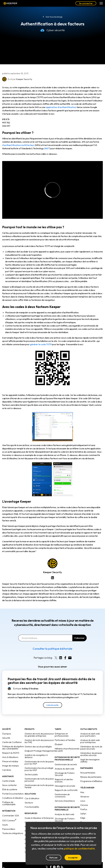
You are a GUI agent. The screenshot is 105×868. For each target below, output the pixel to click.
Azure (5, 818)
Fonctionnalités (32, 800)
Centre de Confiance (12, 736)
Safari (83, 807)
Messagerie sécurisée (65, 779)
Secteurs (29, 796)
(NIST (47, 148)
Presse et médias (10, 755)
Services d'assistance (65, 794)
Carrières (7, 763)
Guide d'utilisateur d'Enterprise (39, 811)
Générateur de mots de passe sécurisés (91, 741)
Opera (83, 816)
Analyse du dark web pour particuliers (90, 728)
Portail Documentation (13, 787)
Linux (83, 794)
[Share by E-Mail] (70, 651)
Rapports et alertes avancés (64, 774)
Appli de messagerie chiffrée (90, 754)
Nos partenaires (88, 766)
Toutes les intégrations (13, 827)
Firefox (84, 803)
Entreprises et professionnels (62, 728)
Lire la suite (53, 698)
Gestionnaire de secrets (66, 758)
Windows (85, 790)
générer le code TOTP (41, 344)
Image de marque (10, 759)
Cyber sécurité (53, 30)
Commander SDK (11, 809)
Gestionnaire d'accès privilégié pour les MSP (39, 762)
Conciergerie (61, 818)
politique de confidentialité (79, 849)
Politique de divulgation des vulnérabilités (13, 741)
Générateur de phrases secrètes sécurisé (91, 747)
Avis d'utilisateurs (10, 751)
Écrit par (26, 682)
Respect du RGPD (11, 746)
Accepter (73, 858)
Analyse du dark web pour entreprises (90, 735)
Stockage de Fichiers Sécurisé (65, 767)
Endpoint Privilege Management (40, 744)
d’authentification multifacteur (18, 145)
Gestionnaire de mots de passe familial (39, 780)
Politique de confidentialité (9, 797)
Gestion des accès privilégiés (38, 740)
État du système (10, 783)
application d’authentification (61, 107)
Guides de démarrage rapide (38, 816)
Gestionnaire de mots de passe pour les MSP (39, 756)
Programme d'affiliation (91, 775)
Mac (82, 786)
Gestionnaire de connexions (62, 789)
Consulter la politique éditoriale (52, 642)
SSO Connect (9, 814)
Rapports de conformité (66, 783)
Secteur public (31, 768)
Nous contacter (10, 779)
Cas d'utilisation (32, 792)
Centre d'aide (8, 774)
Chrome (84, 798)
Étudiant (59, 738)
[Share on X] (56, 651)
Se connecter (86, 3)
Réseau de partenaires (91, 770)
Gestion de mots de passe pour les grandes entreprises (39, 728)
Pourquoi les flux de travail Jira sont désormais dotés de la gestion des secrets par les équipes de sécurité (51, 674)
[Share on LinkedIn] (61, 651)
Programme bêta (88, 820)
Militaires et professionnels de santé (67, 743)
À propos (7, 727)
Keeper (10, 3)
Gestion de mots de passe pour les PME (39, 735)
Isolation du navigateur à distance (36, 750)
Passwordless (9, 822)
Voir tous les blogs (54, 17)
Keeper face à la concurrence (39, 820)
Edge (83, 811)
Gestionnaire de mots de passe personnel (39, 773)
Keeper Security (52, 572)
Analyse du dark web (64, 762)
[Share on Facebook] (65, 651)
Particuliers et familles (65, 733)
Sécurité (6, 731)
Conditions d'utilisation (13, 791)
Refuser (54, 858)
